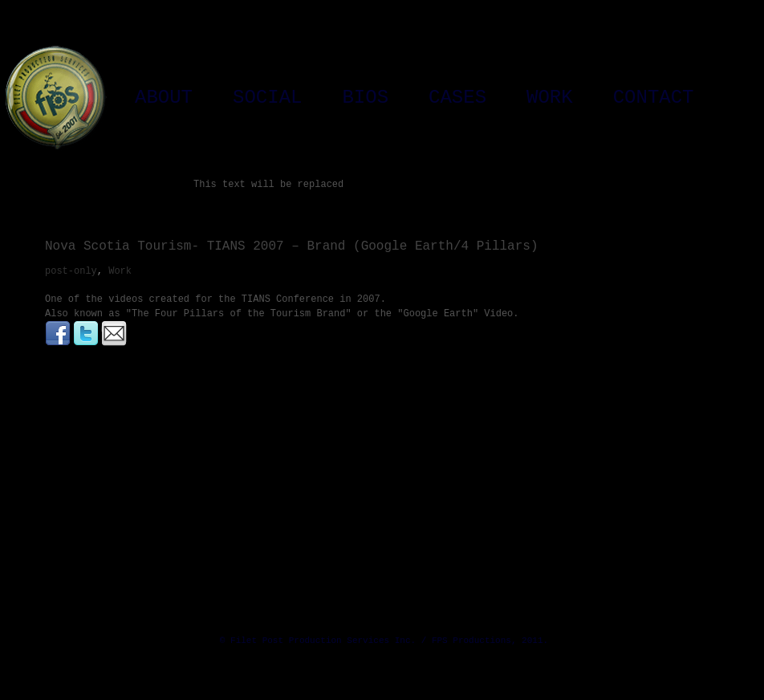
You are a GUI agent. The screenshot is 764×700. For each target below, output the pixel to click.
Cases (457, 98)
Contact (654, 98)
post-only (71, 271)
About (164, 98)
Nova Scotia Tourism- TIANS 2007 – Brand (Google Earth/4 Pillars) (292, 246)
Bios (365, 98)
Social (267, 98)
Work (550, 98)
